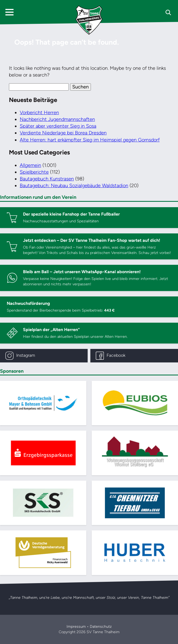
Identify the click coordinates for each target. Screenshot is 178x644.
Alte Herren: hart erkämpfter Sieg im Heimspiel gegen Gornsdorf (90, 140)
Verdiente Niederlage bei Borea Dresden (63, 133)
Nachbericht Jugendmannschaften (57, 119)
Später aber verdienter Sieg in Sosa (58, 126)
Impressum (76, 627)
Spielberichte (34, 172)
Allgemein (30, 165)
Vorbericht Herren (39, 113)
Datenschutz (101, 627)
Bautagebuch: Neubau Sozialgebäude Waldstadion (74, 186)
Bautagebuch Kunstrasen (47, 179)
